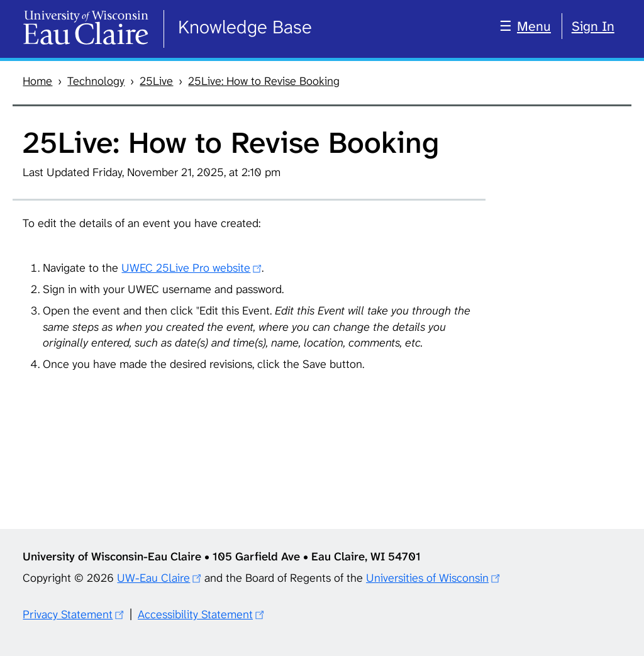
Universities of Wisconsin (427, 578)
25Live (156, 81)
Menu (534, 26)
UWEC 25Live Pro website (186, 268)
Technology (96, 81)
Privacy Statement (68, 614)
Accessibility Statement (195, 614)
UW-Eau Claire (153, 578)
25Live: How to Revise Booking (264, 81)
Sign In (593, 26)
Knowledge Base (245, 27)
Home (37, 81)
